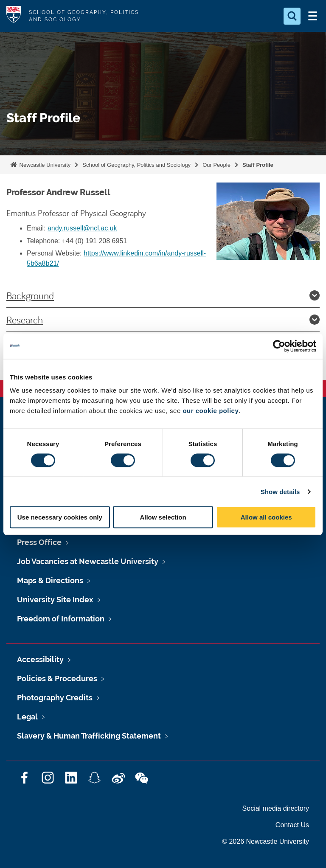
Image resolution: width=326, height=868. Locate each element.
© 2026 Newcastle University (266, 841)
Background (163, 295)
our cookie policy (211, 411)
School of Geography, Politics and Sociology (136, 165)
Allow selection (163, 517)
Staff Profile (258, 165)
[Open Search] (292, 16)
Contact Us (292, 825)
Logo (14, 16)
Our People (216, 165)
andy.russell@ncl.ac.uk (82, 228)
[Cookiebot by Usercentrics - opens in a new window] (279, 346)
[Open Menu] (312, 16)
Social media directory (276, 808)
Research (163, 320)
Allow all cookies (266, 517)
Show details (280, 491)
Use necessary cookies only (60, 517)
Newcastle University (44, 165)
